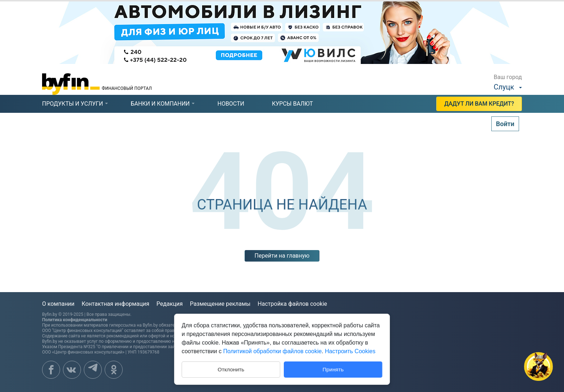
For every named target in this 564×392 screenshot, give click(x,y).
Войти (505, 124)
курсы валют (292, 104)
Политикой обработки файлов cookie (272, 351)
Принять (333, 369)
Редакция (170, 304)
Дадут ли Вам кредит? (479, 104)
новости (231, 104)
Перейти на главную (282, 256)
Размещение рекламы (220, 304)
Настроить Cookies (350, 351)
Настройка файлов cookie (292, 304)
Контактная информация (115, 304)
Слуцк (504, 87)
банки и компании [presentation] (160, 104)
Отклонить (231, 369)
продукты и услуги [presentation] (72, 104)
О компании (58, 304)
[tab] (72, 104)
